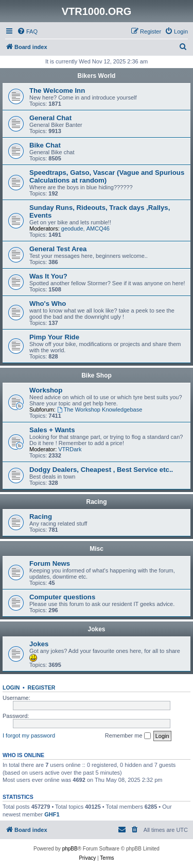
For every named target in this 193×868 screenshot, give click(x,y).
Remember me (128, 736)
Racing (96, 502)
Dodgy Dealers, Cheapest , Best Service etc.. (101, 470)
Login (11, 687)
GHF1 (52, 814)
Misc (97, 549)
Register (42, 687)
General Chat (50, 118)
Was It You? (48, 276)
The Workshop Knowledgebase (100, 410)
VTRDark (70, 449)
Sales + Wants (52, 430)
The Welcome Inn (57, 91)
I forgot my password (29, 735)
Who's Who (48, 304)
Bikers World (97, 76)
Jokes (96, 629)
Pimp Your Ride (54, 337)
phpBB (70, 849)
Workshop (46, 390)
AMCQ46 (98, 228)
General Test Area (58, 249)
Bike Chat (45, 145)
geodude (72, 228)
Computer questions (62, 597)
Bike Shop (97, 375)
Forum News (50, 563)
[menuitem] (27, 31)
